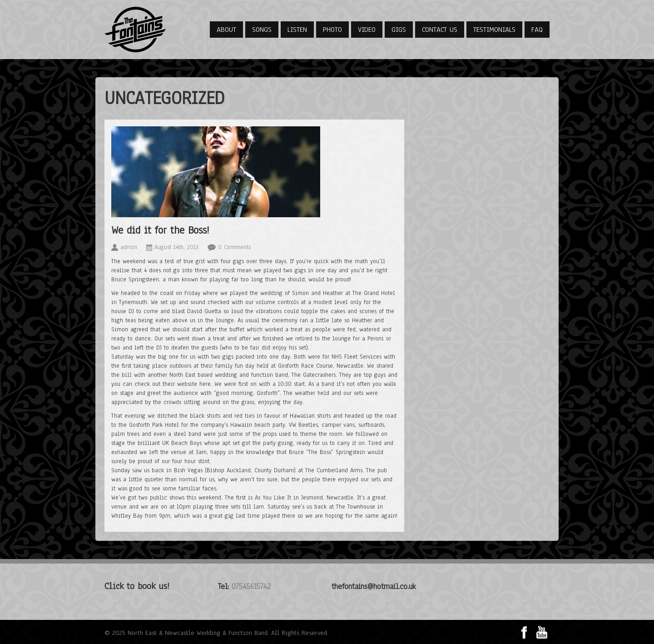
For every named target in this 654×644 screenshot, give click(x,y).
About (226, 30)
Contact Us (440, 30)
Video (367, 30)
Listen (297, 30)
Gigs (399, 30)
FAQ (537, 30)
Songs (262, 30)
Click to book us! (137, 586)
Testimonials (494, 30)
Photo (332, 30)
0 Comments (234, 247)
